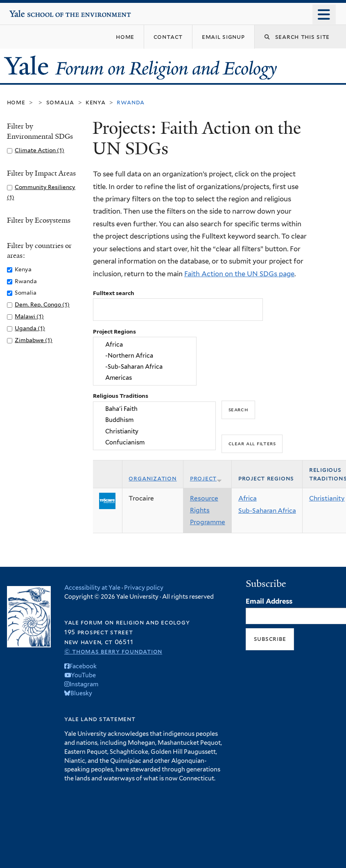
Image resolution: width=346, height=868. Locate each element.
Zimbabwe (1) (34, 340)
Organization (153, 478)
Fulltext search (114, 293)
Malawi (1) (29, 316)
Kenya (96, 102)
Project (206, 478)
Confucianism (154, 442)
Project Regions (114, 331)
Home (16, 102)
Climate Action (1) (40, 150)
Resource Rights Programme (208, 510)
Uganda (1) (30, 328)
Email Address (269, 601)
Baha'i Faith (154, 409)
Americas (145, 378)
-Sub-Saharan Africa (145, 367)
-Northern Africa (145, 355)
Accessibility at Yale (92, 587)
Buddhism (154, 420)
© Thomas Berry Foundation (113, 651)
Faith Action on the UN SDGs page (239, 274)
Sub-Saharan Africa (267, 511)
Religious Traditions (121, 396)
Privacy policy (144, 587)
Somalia (60, 102)
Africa (145, 344)
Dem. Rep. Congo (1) (42, 304)
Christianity (154, 431)
